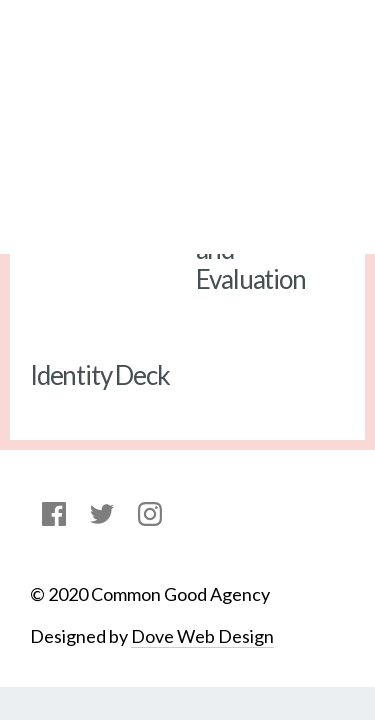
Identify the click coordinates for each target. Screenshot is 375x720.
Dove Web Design (202, 636)
